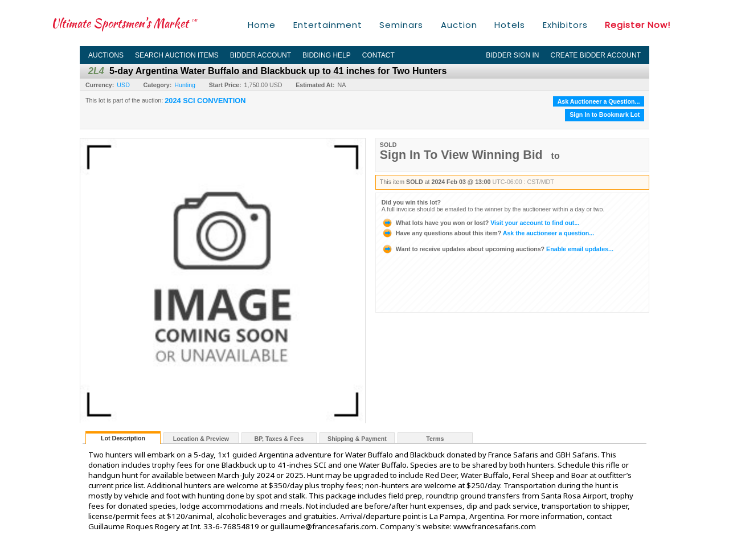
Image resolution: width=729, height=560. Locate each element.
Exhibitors (565, 25)
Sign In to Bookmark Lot (605, 115)
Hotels (510, 25)
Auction (459, 25)
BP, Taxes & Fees (279, 439)
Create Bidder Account (596, 55)
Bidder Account (261, 55)
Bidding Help (327, 55)
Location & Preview (201, 439)
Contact (378, 55)
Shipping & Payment (357, 439)
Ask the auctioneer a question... (488, 233)
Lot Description (123, 438)
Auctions (106, 55)
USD (123, 85)
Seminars (401, 25)
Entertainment (328, 25)
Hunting (185, 85)
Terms (435, 439)
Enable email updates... (497, 249)
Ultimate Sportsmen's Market (124, 23)
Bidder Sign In (512, 55)
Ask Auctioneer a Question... (599, 101)
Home (262, 25)
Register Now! (638, 25)
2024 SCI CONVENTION (205, 101)
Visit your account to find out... (480, 223)
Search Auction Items (177, 55)
